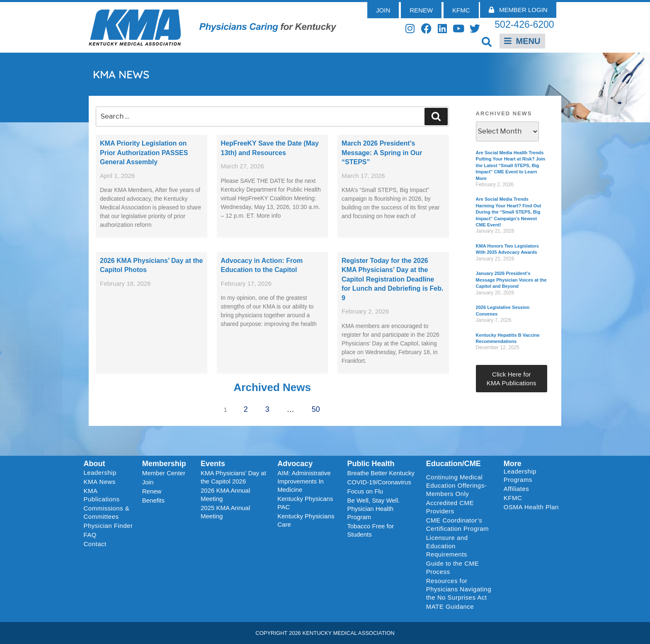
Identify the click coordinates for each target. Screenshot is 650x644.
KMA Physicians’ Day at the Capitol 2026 (233, 477)
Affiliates (518, 489)
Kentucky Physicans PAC (305, 503)
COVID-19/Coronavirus (379, 482)
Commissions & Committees (107, 512)
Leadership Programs (533, 475)
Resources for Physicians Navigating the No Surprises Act (459, 589)
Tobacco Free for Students (370, 530)
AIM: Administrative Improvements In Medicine (304, 481)
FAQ (90, 535)
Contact (95, 544)
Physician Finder (108, 526)
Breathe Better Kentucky (381, 473)
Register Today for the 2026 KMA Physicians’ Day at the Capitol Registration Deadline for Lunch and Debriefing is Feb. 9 (392, 279)
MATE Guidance (450, 606)
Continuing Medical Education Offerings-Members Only (456, 485)
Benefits (153, 500)
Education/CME (454, 464)
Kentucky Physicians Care (306, 520)
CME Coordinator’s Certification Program (457, 524)
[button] (487, 42)
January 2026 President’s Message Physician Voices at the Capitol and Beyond (511, 280)
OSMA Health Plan (531, 507)
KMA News (100, 482)
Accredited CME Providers (450, 507)
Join (148, 482)
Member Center (164, 473)
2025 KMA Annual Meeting (225, 512)
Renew (152, 491)
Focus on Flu (365, 491)
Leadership (102, 473)
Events (213, 464)
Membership (164, 464)
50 (319, 407)
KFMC (513, 498)
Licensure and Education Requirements (447, 546)
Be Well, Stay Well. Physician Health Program (373, 509)
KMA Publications (102, 495)
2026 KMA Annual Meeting (225, 495)
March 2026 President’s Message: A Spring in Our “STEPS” (382, 153)
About (95, 464)
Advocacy (295, 464)
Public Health (371, 464)
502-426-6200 (524, 24)
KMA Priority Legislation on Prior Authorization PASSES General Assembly (144, 153)
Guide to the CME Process (452, 567)
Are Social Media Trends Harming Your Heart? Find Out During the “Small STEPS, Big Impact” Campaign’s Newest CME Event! (509, 212)
